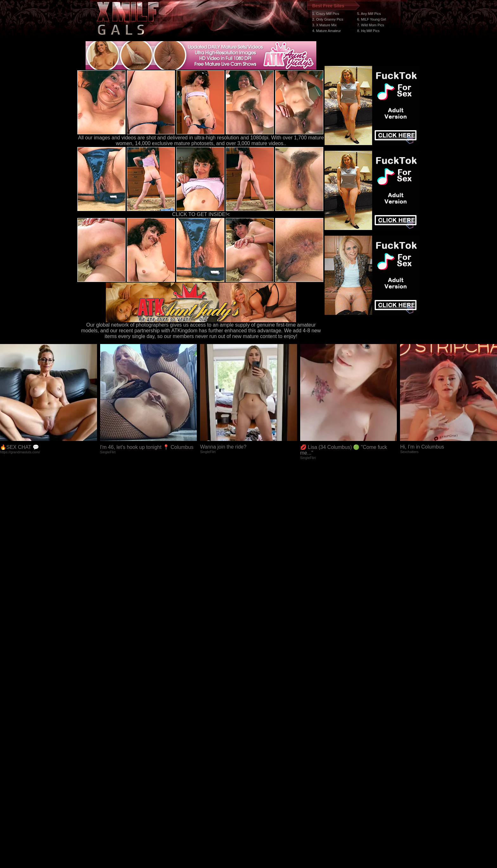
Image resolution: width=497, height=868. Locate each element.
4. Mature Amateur (327, 31)
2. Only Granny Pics (328, 19)
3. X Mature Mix (324, 25)
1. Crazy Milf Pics (326, 14)
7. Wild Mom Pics (371, 25)
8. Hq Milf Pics (368, 31)
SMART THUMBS (260, 748)
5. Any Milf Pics (369, 14)
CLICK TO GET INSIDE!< (201, 214)
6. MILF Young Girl (372, 19)
